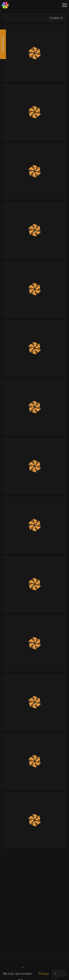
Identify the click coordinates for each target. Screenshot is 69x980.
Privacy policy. (44, 976)
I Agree (59, 974)
